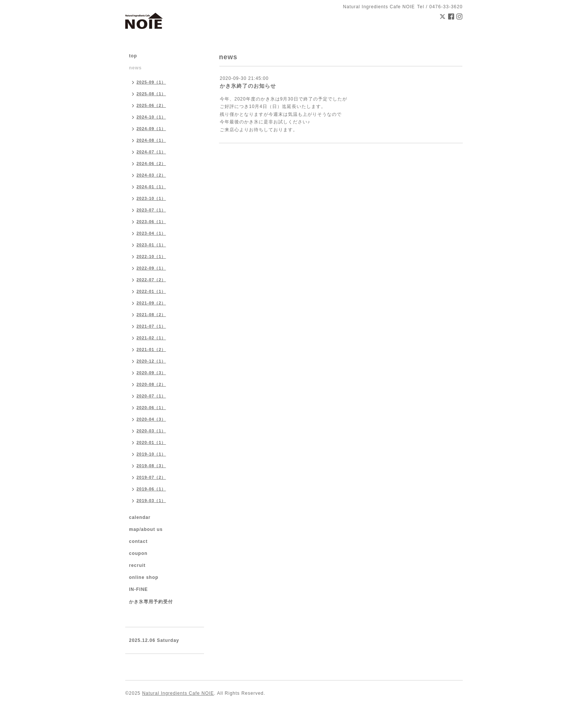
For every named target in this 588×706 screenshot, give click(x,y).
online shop (144, 577)
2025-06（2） (151, 105)
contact (138, 541)
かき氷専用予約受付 (151, 602)
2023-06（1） (151, 222)
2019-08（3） (151, 466)
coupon (138, 553)
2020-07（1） (151, 396)
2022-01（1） (151, 291)
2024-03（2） (151, 175)
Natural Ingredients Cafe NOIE (178, 693)
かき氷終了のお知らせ (248, 86)
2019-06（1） (151, 489)
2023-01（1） (151, 245)
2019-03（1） (151, 501)
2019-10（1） (151, 454)
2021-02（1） (151, 338)
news (135, 68)
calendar (140, 517)
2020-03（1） (151, 431)
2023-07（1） (151, 210)
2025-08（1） (151, 94)
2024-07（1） (151, 152)
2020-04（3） (151, 419)
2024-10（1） (151, 117)
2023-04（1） (151, 233)
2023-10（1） (151, 198)
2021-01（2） (151, 349)
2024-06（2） (151, 163)
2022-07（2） (151, 280)
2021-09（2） (151, 303)
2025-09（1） (151, 82)
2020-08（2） (151, 384)
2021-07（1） (151, 326)
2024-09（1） (151, 129)
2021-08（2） (151, 315)
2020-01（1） (151, 442)
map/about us (146, 529)
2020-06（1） (151, 408)
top (133, 56)
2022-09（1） (151, 268)
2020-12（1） (151, 361)
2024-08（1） (151, 140)
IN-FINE (138, 589)
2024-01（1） (151, 187)
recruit (137, 565)
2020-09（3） (151, 373)
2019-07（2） (151, 477)
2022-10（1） (151, 256)
